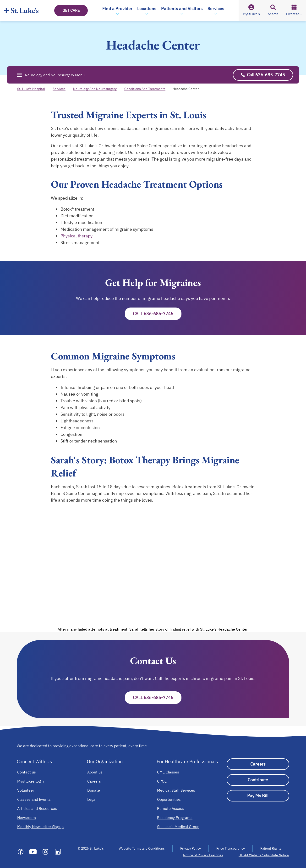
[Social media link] (21, 852)
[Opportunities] (169, 799)
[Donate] (94, 790)
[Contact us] (27, 772)
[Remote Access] (170, 808)
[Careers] (94, 781)
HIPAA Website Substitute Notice (264, 855)
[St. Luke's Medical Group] (178, 827)
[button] (117, 11)
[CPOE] (162, 781)
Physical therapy (76, 236)
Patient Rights (271, 848)
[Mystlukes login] (30, 781)
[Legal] (92, 799)
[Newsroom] (27, 818)
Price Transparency (231, 848)
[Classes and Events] (34, 799)
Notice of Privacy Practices (203, 855)
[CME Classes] (168, 772)
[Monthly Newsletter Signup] (40, 827)
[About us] (95, 772)
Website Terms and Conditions (142, 848)
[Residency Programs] (175, 818)
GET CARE (71, 10)
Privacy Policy (191, 848)
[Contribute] (258, 780)
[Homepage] (21, 11)
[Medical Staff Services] (176, 790)
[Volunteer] (26, 790)
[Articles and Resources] (37, 808)
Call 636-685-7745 (153, 314)
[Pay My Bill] (258, 796)
